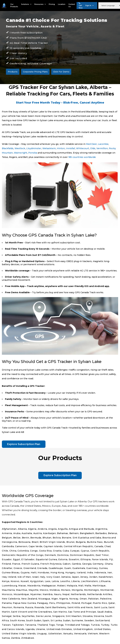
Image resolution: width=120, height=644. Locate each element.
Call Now (81, 6)
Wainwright (21, 153)
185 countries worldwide (82, 157)
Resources (40, 4)
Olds (93, 148)
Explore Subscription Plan (24, 444)
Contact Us (72, 5)
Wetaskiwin (49, 148)
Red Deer (91, 144)
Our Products (14, 5)
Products (13, 72)
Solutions (26, 4)
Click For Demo (61, 72)
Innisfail (70, 148)
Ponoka (33, 153)
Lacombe (103, 144)
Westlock (20, 148)
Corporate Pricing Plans (35, 72)
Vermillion (102, 148)
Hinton (61, 148)
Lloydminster (34, 148)
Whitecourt (83, 148)
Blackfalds (8, 148)
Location (62, 4)
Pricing (52, 4)
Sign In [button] (89, 6)
